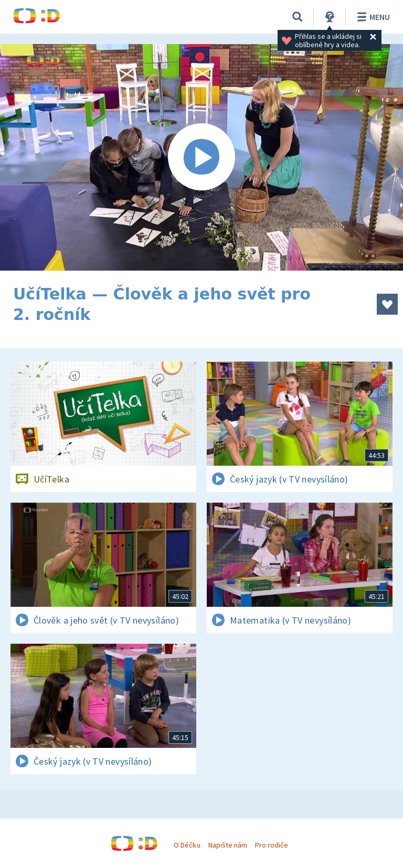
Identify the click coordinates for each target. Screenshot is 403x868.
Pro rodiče (272, 845)
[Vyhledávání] (298, 17)
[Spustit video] (201, 157)
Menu (372, 17)
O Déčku (187, 845)
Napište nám (228, 845)
